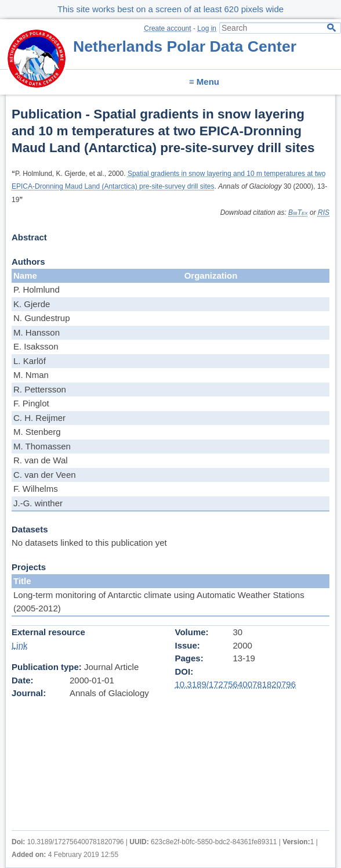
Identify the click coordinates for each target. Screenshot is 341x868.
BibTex (298, 213)
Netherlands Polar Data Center (185, 46)
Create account (167, 28)
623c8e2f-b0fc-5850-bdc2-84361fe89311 (214, 842)
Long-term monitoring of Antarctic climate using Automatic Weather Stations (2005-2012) (159, 602)
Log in (207, 28)
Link (20, 645)
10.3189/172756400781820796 (236, 684)
